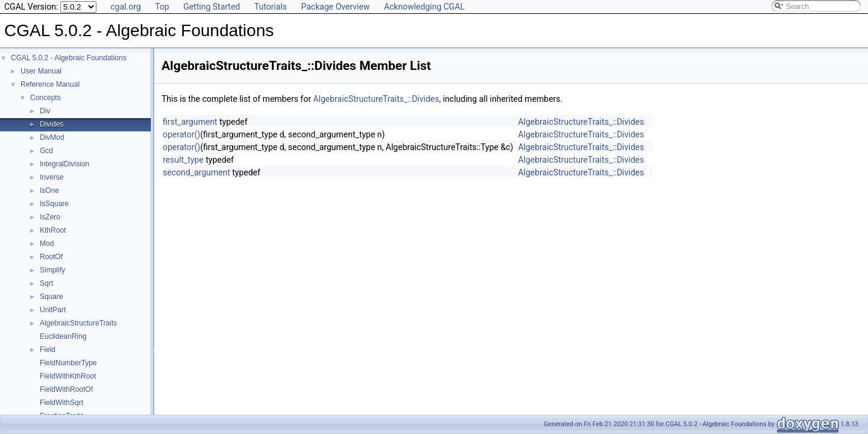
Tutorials (271, 7)
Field (48, 350)
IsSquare (54, 204)
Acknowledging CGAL (424, 7)
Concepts (46, 98)
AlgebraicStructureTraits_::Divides (376, 99)
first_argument (190, 122)
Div (45, 111)
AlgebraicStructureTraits (78, 323)
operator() (181, 134)
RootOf (51, 257)
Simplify (52, 270)
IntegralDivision (64, 164)
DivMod (52, 137)
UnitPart (53, 310)
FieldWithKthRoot (68, 376)
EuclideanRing (63, 336)
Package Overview (335, 7)
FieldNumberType (68, 363)
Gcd (46, 151)
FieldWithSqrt (61, 403)
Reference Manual (50, 84)
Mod (47, 244)
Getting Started (212, 7)
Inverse (52, 177)
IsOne (49, 190)
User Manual (41, 71)
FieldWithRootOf (66, 389)
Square (52, 297)
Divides (52, 124)
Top (162, 7)
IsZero (50, 217)
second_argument (197, 172)
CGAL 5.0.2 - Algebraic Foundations (69, 58)
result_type (183, 160)
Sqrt (46, 283)
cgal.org (125, 7)
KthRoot (53, 230)
